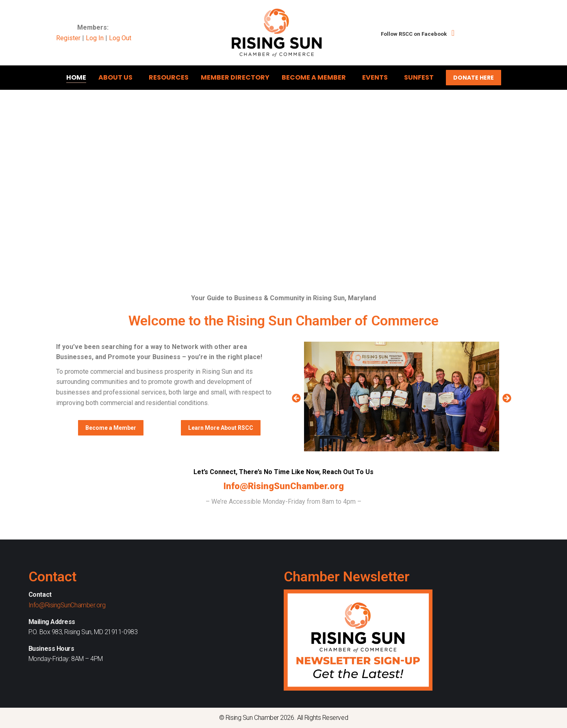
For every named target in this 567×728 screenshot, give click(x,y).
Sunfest (419, 77)
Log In (95, 38)
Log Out (120, 38)
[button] (296, 398)
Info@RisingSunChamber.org (284, 486)
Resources (169, 77)
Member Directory (235, 77)
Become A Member (316, 77)
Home (76, 77)
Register (68, 38)
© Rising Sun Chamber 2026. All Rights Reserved (283, 718)
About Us (117, 77)
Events (377, 77)
